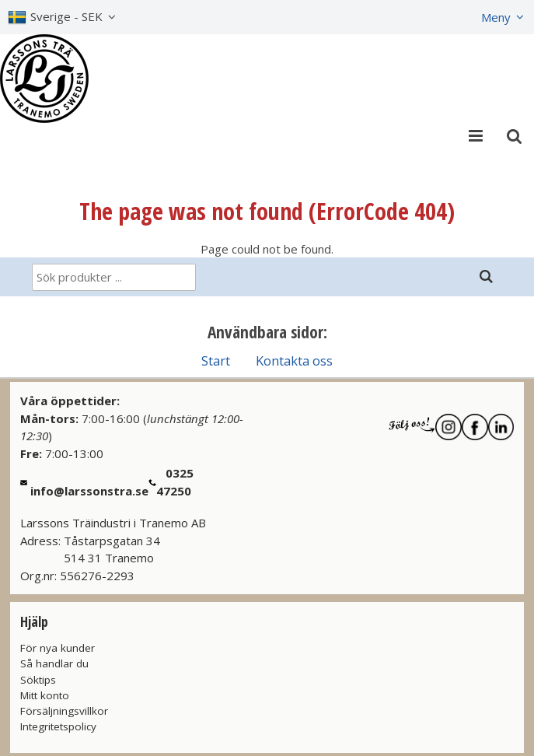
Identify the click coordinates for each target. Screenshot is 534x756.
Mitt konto (45, 695)
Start (216, 360)
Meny (496, 17)
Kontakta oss (294, 360)
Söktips (38, 680)
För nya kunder (58, 648)
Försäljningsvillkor (64, 711)
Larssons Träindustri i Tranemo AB (113, 523)
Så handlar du (54, 663)
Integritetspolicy (58, 726)
